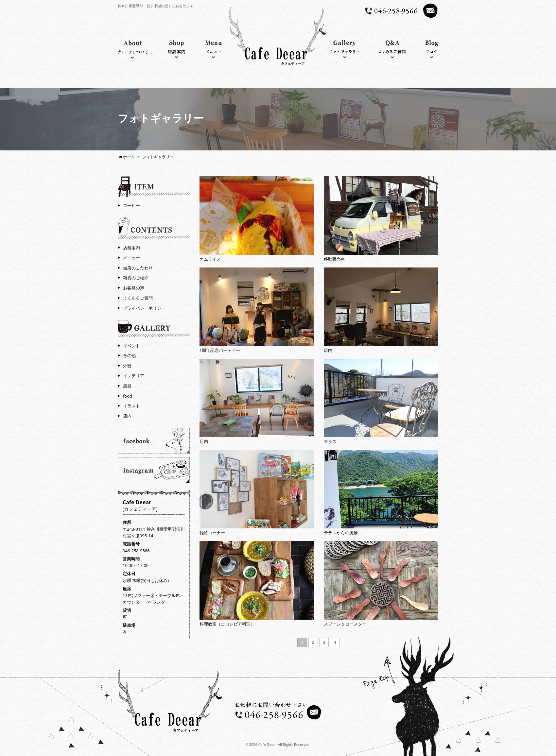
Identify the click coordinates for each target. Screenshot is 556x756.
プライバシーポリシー (144, 308)
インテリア (134, 376)
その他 (129, 355)
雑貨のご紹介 (136, 278)
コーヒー (131, 205)
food (128, 396)
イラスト (131, 406)
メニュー (131, 258)
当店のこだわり (138, 268)
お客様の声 (134, 288)
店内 (127, 416)
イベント (131, 346)
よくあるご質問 (138, 298)
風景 (127, 386)
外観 (127, 366)
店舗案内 (131, 248)
